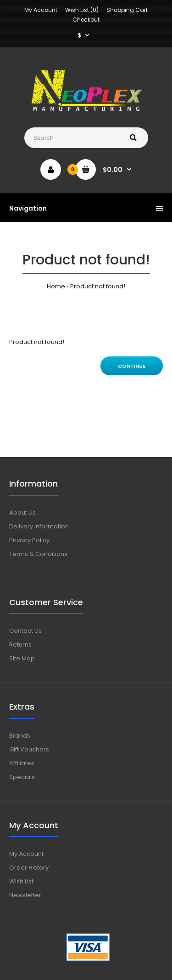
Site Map (22, 658)
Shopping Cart (127, 10)
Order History (29, 868)
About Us (22, 513)
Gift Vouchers (29, 749)
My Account (41, 10)
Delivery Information (39, 526)
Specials (22, 777)
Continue (132, 366)
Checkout (86, 20)
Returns (20, 645)
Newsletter (25, 895)
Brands (20, 736)
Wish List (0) (82, 10)
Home (56, 286)
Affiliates (22, 763)
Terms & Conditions (38, 554)
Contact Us (25, 631)
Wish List (21, 881)
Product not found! (98, 286)
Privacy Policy (29, 540)
